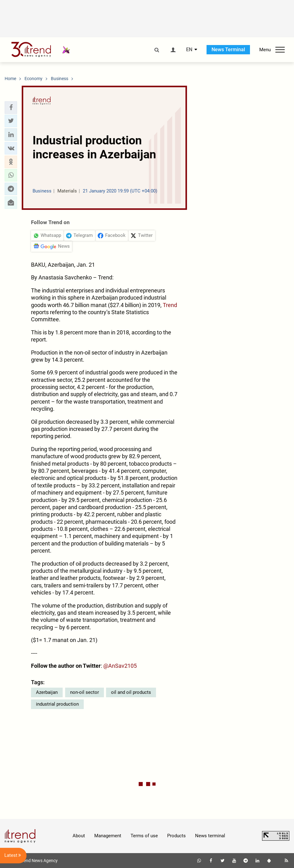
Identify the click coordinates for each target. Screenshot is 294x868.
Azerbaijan (47, 692)
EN (189, 50)
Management (108, 836)
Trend (170, 305)
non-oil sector (85, 692)
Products (176, 836)
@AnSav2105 (120, 666)
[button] (11, 107)
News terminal (210, 836)
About (79, 836)
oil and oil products (131, 692)
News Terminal (228, 50)
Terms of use (144, 836)
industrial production (57, 704)
